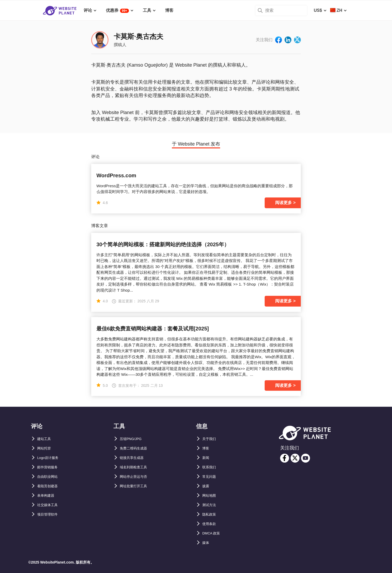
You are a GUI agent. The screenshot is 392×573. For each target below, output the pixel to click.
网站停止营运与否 (137, 477)
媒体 (206, 543)
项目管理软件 (50, 514)
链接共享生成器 (134, 458)
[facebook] (285, 458)
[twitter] (295, 458)
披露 (206, 486)
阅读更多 (284, 203)
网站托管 (46, 448)
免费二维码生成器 (137, 448)
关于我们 (211, 439)
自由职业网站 (50, 477)
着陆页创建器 (50, 486)
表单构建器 (48, 496)
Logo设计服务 (51, 458)
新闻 (206, 458)
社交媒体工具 (50, 505)
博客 (206, 448)
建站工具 (46, 439)
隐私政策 (211, 514)
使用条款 (211, 524)
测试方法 (211, 505)
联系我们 (211, 467)
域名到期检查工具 (137, 467)
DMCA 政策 (213, 533)
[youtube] (306, 458)
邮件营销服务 (50, 467)
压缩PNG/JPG (133, 439)
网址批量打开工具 (137, 486)
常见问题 (211, 477)
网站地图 (211, 496)
